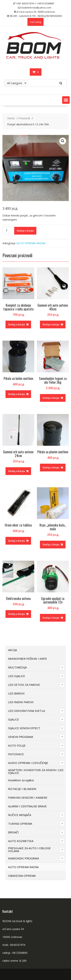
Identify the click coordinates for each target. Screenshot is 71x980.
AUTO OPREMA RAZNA (31, 243)
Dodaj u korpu (25, 231)
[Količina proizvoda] (8, 230)
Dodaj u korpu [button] (17, 324)
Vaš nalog (35, 22)
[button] (66, 100)
